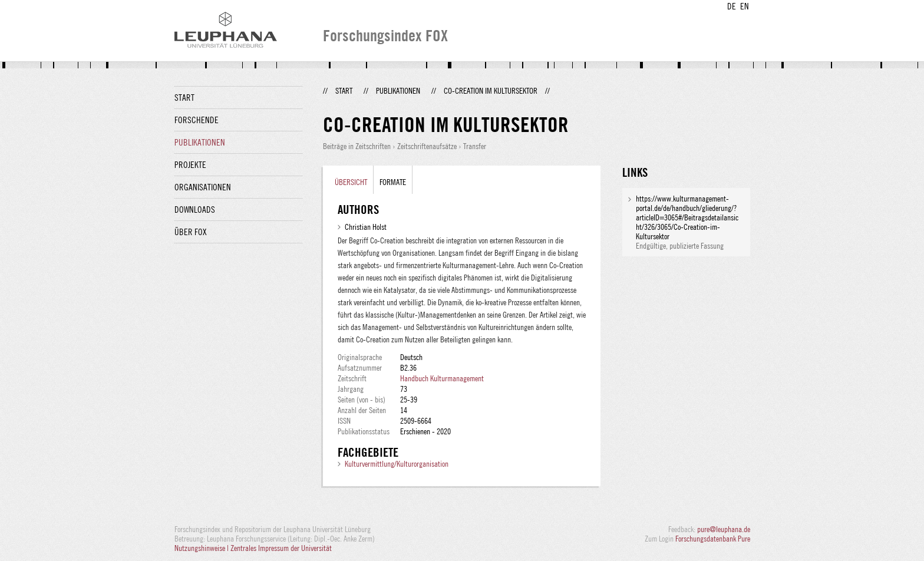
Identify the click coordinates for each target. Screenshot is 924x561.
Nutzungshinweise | (202, 548)
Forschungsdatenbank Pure (713, 539)
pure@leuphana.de (724, 529)
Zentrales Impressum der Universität (281, 548)
